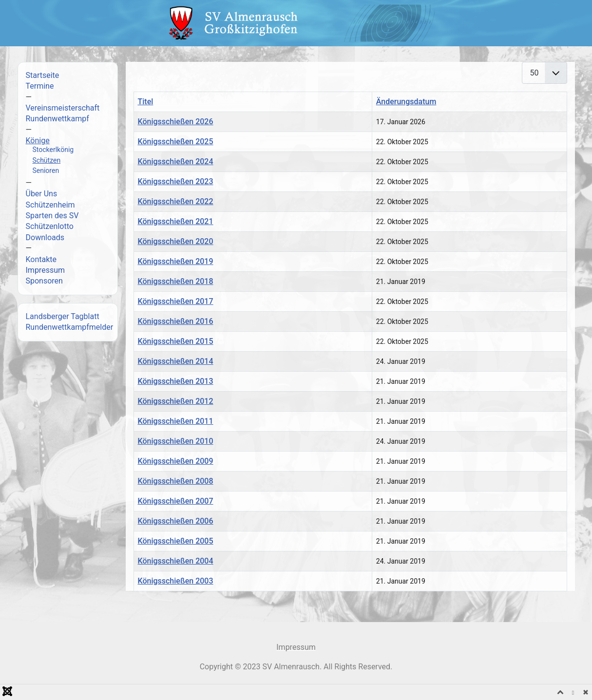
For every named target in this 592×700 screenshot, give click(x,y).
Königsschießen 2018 (176, 281)
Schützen (47, 160)
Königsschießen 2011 (176, 421)
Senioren (46, 170)
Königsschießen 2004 (176, 561)
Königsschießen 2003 (176, 581)
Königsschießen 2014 (176, 361)
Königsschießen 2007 (176, 501)
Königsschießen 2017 (176, 301)
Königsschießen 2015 (176, 341)
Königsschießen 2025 (176, 142)
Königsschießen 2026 (176, 122)
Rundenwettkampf (57, 119)
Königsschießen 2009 (176, 461)
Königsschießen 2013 (176, 381)
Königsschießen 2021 (176, 221)
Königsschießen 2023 (176, 181)
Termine (40, 86)
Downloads (45, 237)
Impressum (46, 270)
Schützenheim (50, 205)
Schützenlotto (50, 226)
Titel (146, 102)
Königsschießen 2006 (176, 521)
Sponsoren (44, 281)
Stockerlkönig (53, 150)
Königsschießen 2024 (176, 161)
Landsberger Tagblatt (63, 316)
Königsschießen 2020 (176, 241)
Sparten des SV (52, 216)
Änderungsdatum (406, 102)
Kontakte (41, 259)
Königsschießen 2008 (176, 481)
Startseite (43, 75)
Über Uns (42, 194)
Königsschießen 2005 (176, 541)
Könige (38, 141)
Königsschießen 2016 (176, 321)
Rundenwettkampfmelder (70, 327)
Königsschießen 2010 (176, 441)
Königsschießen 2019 (176, 261)
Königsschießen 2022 (176, 201)
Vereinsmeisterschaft (63, 108)
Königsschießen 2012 (176, 401)
